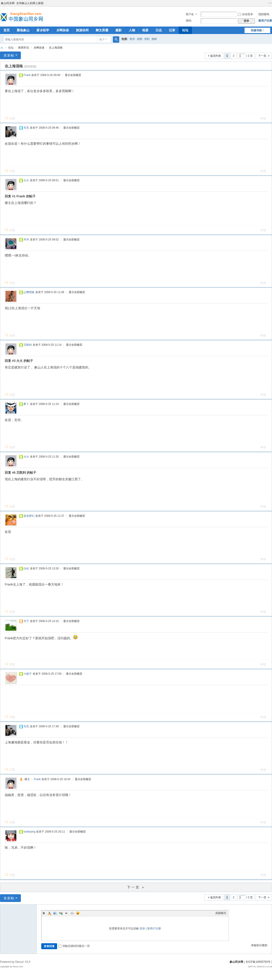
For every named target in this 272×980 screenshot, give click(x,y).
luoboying (29, 832)
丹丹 (26, 240)
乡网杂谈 (63, 30)
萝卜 (26, 404)
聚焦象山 (23, 30)
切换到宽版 (270, 3)
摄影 (119, 30)
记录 (172, 30)
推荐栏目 (24, 48)
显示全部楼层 (73, 75)
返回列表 (216, 56)
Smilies (78, 913)
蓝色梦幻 (29, 516)
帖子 (102, 39)
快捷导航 (256, 30)
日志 (159, 30)
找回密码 (264, 14)
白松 (26, 568)
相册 (145, 30)
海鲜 (154, 39)
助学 (132, 39)
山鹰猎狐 (29, 292)
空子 (26, 621)
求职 (147, 39)
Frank (27, 75)
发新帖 (9, 55)
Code (72, 913)
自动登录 (245, 14)
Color (49, 913)
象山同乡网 (8, 3)
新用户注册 (265, 21)
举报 (263, 118)
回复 (12, 118)
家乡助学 (43, 30)
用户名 (190, 14)
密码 (189, 21)
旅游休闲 (82, 30)
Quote (66, 913)
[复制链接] (30, 66)
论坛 (185, 30)
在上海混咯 (56, 48)
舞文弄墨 (102, 30)
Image (55, 913)
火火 (26, 180)
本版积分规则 (259, 945)
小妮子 (28, 674)
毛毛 (26, 128)
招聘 (140, 39)
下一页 (262, 56)
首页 (7, 30)
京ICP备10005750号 (258, 962)
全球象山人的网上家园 (30, 3)
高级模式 (221, 913)
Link (61, 913)
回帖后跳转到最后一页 (74, 946)
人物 (132, 30)
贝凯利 (28, 345)
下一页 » (136, 887)
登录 (142, 929)
